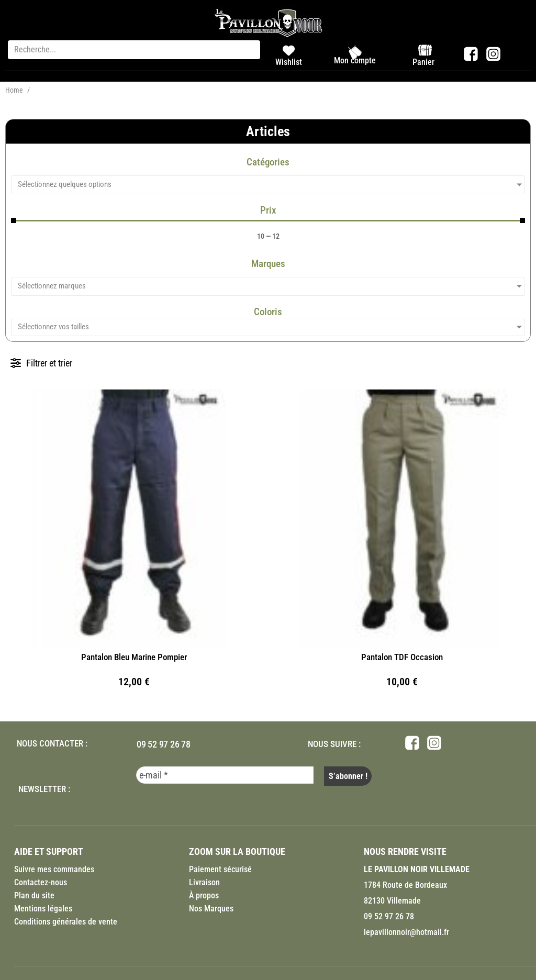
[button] (41, 363)
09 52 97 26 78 (164, 744)
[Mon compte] (355, 52)
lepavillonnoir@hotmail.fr (406, 930)
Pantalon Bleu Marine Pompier (134, 657)
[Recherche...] (134, 50)
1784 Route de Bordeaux (405, 883)
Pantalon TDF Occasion (402, 657)
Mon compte (355, 60)
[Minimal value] (268, 220)
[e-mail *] (225, 775)
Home (14, 90)
